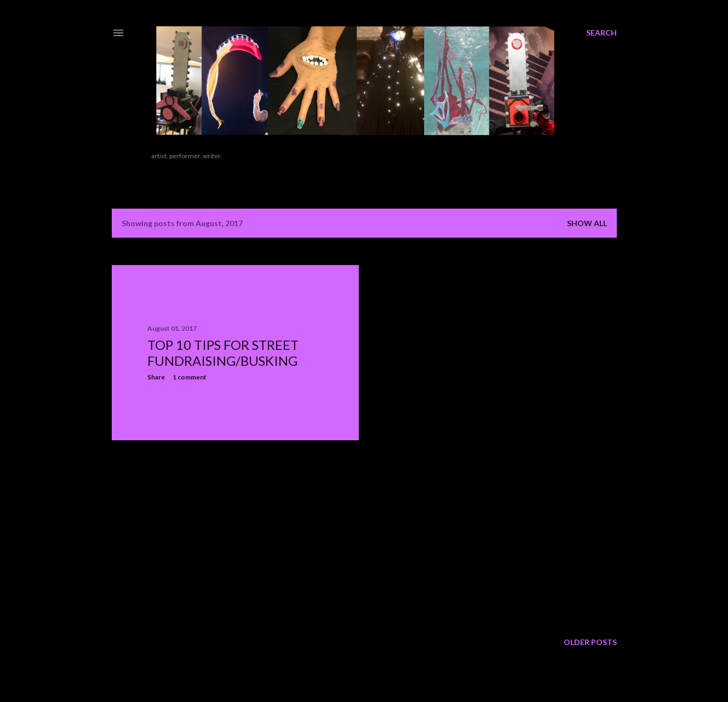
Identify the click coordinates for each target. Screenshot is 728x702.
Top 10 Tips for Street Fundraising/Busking (223, 353)
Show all (587, 223)
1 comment (190, 377)
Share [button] (156, 377)
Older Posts (590, 642)
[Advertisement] (194, 536)
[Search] (601, 33)
